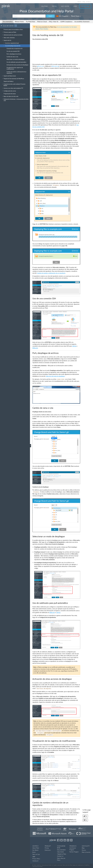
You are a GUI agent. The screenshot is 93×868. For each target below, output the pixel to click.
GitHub (74, 346)
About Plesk (36, 848)
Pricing (54, 6)
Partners (80, 2)
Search (50, 16)
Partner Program (74, 852)
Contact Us (60, 856)
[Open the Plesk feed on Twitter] (61, 840)
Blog (84, 2)
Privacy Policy (36, 859)
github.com (40, 66)
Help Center (65, 6)
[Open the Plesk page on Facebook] (58, 840)
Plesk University (86, 852)
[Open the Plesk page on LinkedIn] (65, 840)
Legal (34, 856)
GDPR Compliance (66, 22)
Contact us (89, 2)
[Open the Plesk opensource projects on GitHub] (71, 840)
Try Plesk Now (31, 22)
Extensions (48, 850)
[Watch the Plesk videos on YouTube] (68, 840)
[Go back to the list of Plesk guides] (2, 26)
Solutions (44, 6)
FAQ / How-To (54, 22)
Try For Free (85, 6)
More (75, 6)
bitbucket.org (55, 66)
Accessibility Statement (82, 22)
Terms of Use (36, 854)
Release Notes (19, 22)
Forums (84, 850)
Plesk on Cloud (42, 22)
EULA (34, 852)
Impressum (35, 861)
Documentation (8, 22)
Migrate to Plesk (62, 854)
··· (16, 26)
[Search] (29, 16)
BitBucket (35, 348)
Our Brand (35, 850)
